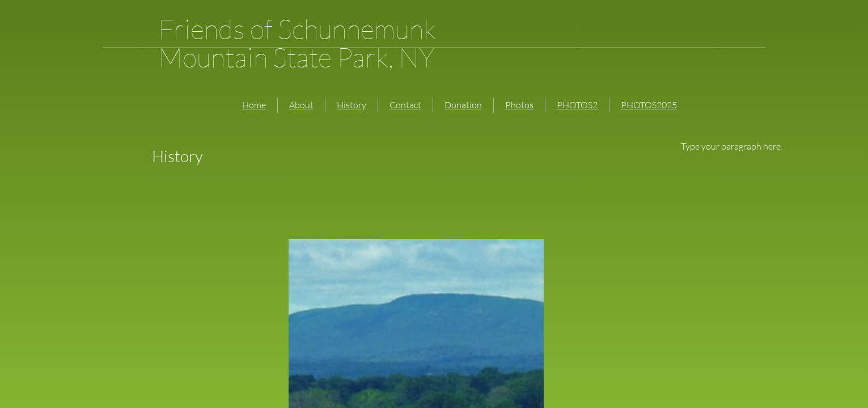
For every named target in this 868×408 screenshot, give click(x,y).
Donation (463, 105)
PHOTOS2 (577, 105)
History (352, 105)
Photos (519, 105)
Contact (405, 105)
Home (254, 105)
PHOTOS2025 (649, 105)
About (301, 105)
